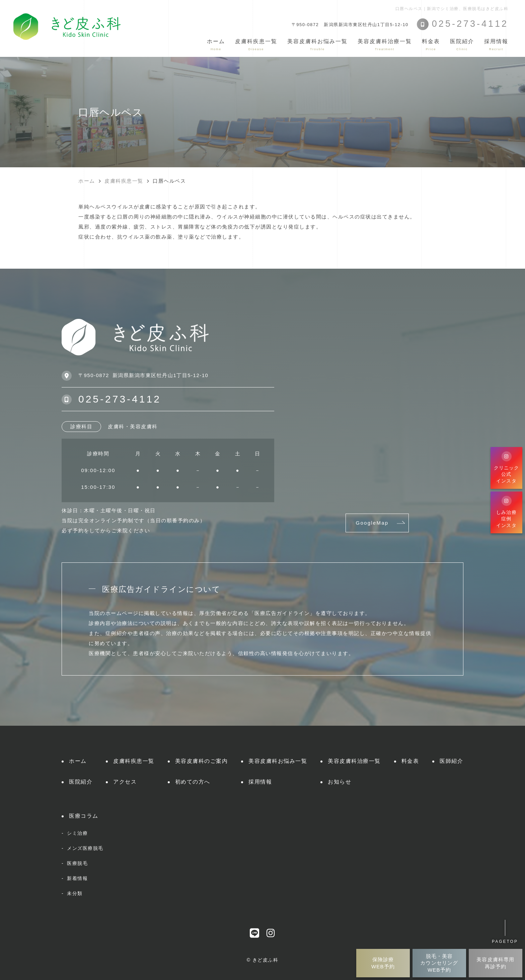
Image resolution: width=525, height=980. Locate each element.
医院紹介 (81, 782)
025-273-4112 (120, 399)
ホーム (216, 45)
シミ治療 (77, 833)
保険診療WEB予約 (383, 963)
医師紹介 (451, 761)
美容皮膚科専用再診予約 (495, 963)
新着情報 (77, 878)
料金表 (431, 45)
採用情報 (496, 45)
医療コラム (84, 816)
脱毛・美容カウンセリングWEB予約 (439, 963)
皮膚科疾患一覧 (134, 761)
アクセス (125, 782)
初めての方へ (193, 782)
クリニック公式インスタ (507, 467)
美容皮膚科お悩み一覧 (278, 761)
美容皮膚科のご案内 (202, 761)
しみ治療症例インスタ (506, 512)
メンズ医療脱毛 (85, 848)
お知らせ (340, 782)
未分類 (75, 893)
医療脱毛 (77, 863)
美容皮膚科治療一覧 (354, 761)
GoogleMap (372, 523)
